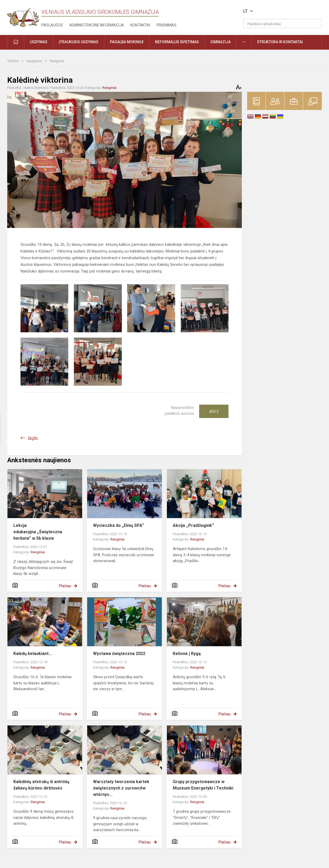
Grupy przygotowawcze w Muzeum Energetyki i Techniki (203, 785)
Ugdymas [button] (39, 42)
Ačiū (214, 411)
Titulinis (13, 61)
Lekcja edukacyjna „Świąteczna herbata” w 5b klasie (38, 532)
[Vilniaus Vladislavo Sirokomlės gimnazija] (23, 16)
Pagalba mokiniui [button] (127, 42)
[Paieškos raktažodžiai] (282, 23)
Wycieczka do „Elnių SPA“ (119, 525)
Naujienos (35, 61)
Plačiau (65, 586)
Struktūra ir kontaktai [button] (280, 42)
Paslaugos (52, 25)
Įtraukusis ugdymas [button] (79, 42)
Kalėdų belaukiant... (33, 654)
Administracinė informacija (97, 25)
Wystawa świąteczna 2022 (119, 654)
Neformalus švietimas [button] (177, 42)
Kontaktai (140, 25)
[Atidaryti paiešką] (316, 23)
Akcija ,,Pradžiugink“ (193, 525)
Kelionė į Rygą (187, 654)
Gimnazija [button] (220, 42)
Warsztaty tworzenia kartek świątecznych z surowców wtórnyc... (121, 788)
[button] (285, 11)
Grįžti (33, 438)
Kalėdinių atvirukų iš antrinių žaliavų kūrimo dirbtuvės (41, 785)
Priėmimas (166, 25)
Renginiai (57, 61)
